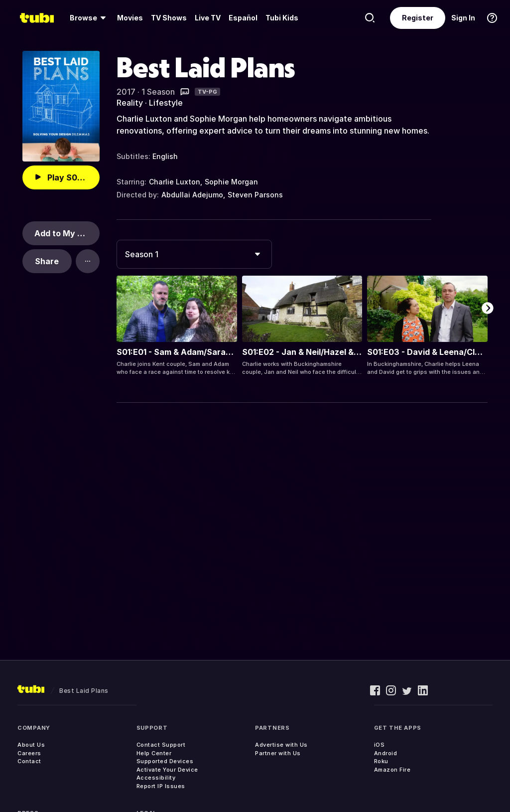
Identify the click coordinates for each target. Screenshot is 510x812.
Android (386, 753)
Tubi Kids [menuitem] (282, 18)
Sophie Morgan (231, 182)
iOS (380, 745)
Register (418, 18)
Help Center (154, 753)
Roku (381, 761)
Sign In (463, 18)
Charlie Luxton (175, 182)
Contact (29, 761)
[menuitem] (89, 18)
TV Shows (169, 18)
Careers (29, 753)
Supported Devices (165, 761)
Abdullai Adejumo (192, 195)
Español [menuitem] (243, 18)
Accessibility (156, 778)
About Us (31, 745)
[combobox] (194, 254)
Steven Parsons (255, 195)
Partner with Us (278, 753)
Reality (130, 103)
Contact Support (161, 745)
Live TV (208, 18)
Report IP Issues (161, 786)
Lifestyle (166, 103)
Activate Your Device (167, 770)
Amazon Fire (392, 770)
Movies (130, 18)
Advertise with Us (281, 745)
